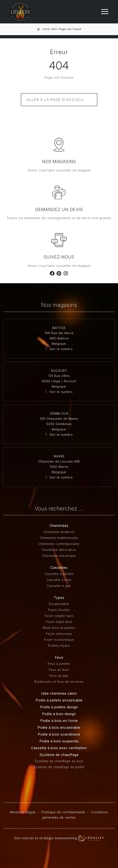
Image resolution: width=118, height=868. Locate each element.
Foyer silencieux (59, 634)
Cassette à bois (59, 580)
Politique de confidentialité (63, 812)
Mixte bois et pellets (59, 628)
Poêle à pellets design (59, 707)
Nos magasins (59, 162)
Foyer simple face (59, 616)
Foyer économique (59, 640)
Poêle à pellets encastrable (59, 700)
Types (59, 598)
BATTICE (59, 328)
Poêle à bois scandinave (59, 734)
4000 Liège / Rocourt (59, 381)
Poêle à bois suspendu (59, 741)
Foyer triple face (59, 622)
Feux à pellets (59, 664)
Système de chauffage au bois (59, 761)
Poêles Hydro (59, 646)
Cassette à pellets (59, 574)
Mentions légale (23, 812)
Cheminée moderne (59, 532)
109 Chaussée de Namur (59, 419)
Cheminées (59, 526)
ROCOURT (59, 371)
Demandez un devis (59, 210)
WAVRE (59, 456)
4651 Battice (59, 338)
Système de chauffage (59, 755)
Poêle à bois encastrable (59, 727)
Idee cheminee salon (59, 693)
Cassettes (59, 568)
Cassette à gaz (59, 586)
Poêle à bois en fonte (59, 721)
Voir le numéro (61, 349)
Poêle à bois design (59, 714)
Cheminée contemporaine (59, 544)
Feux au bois (59, 670)
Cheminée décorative (59, 550)
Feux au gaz (59, 676)
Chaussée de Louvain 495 (59, 461)
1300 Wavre (59, 467)
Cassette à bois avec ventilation (59, 748)
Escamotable (59, 604)
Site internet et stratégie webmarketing (59, 838)
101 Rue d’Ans (59, 376)
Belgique (59, 344)
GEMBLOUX (59, 413)
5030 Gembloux (59, 424)
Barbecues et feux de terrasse (59, 682)
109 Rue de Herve (59, 333)
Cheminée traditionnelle (59, 538)
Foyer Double (59, 610)
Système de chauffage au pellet (59, 767)
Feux (59, 657)
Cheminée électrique (59, 556)
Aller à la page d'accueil (55, 100)
